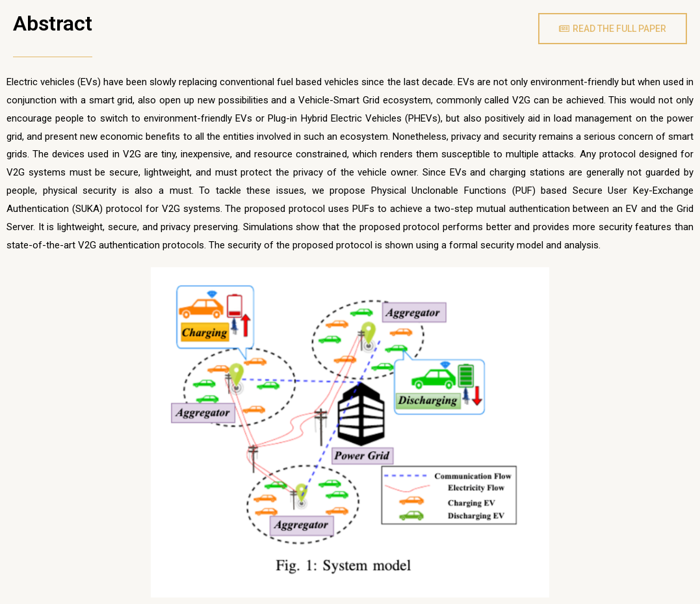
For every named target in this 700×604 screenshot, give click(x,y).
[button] (613, 29)
